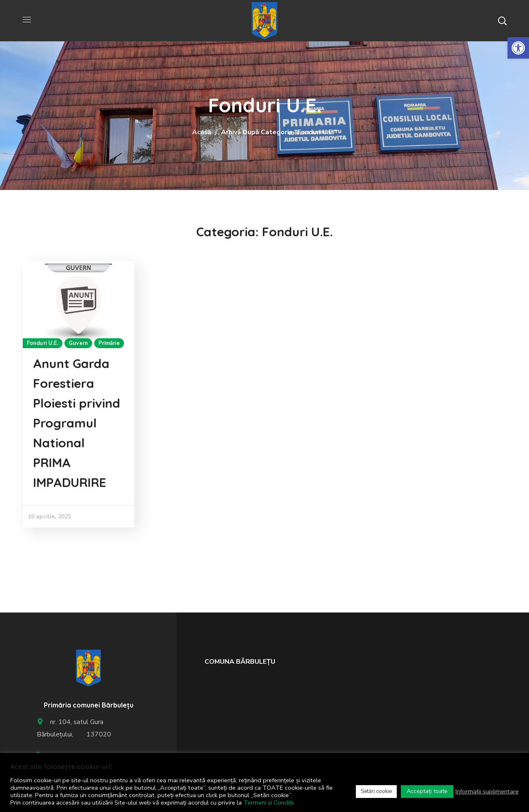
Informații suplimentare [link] (487, 791)
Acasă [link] (202, 132)
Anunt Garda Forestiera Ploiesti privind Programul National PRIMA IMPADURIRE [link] (77, 423)
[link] (518, 48)
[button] (502, 21)
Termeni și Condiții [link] (269, 803)
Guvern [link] (78, 343)
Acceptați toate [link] (427, 791)
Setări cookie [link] (376, 791)
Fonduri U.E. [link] (43, 343)
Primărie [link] (109, 343)
